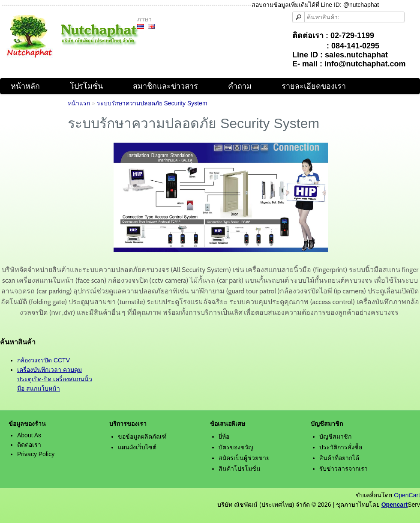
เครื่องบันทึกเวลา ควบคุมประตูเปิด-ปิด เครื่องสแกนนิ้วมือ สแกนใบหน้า (55, 379)
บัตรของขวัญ (236, 447)
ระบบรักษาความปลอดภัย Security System (152, 103)
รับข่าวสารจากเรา (343, 469)
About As (29, 435)
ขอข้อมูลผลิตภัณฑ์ (142, 436)
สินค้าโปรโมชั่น (240, 469)
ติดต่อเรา (29, 445)
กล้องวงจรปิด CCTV (43, 360)
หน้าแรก (79, 103)
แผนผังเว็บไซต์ (137, 447)
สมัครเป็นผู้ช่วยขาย (244, 458)
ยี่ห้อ (224, 436)
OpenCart (407, 495)
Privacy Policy (36, 454)
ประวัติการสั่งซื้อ (341, 447)
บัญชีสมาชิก (335, 436)
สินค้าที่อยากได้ (339, 458)
